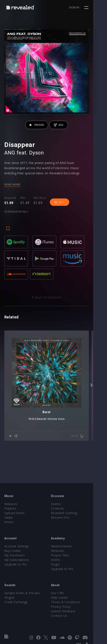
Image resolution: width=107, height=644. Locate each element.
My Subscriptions (17, 560)
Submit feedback (70, 611)
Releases (11, 504)
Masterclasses (68, 546)
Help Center (66, 598)
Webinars (65, 551)
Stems (62, 560)
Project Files (67, 555)
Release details (82, 216)
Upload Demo (15, 513)
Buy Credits (13, 551)
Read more (12, 198)
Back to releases (55, 304)
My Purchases (15, 555)
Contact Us (66, 616)
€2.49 (91, 456)
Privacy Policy (68, 607)
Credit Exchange (16, 602)
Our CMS (64, 593)
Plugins (9, 598)
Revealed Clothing (71, 513)
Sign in (88, 7)
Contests (64, 508)
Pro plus (40, 212)
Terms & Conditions (72, 602)
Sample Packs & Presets (22, 593)
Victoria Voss (63, 439)
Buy (59, 216)
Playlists (10, 508)
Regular (10, 212)
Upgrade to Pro (16, 564)
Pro (23, 212)
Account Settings (17, 546)
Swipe (9, 517)
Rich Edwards (44, 439)
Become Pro (67, 517)
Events (63, 504)
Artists (9, 522)
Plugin (62, 564)
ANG (10, 166)
